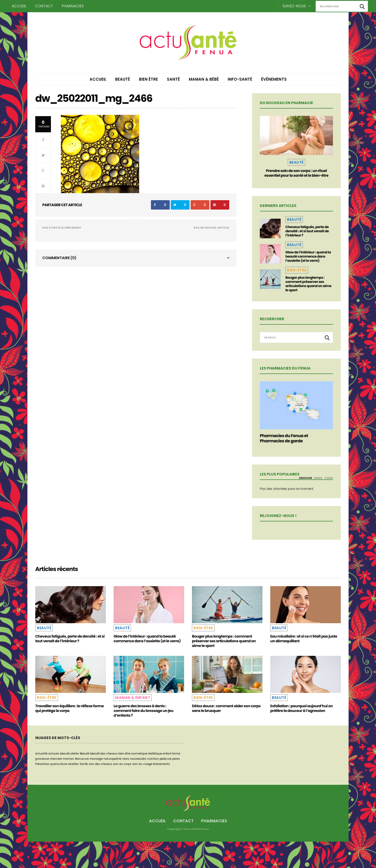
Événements (274, 79)
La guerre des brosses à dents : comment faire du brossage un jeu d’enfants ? (143, 711)
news (126, 759)
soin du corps (122, 764)
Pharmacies (73, 6)
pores (176, 759)
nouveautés (138, 759)
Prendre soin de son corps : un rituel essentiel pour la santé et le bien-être (296, 173)
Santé (173, 79)
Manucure (82, 759)
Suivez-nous (297, 6)
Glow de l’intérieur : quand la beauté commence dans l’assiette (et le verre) (308, 256)
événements (161, 764)
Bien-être (297, 270)
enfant (167, 754)
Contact (44, 6)
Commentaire (59, 258)
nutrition (153, 759)
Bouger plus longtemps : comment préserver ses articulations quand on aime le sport (308, 284)
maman (69, 759)
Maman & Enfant (133, 698)
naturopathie (112, 759)
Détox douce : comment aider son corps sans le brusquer (226, 708)
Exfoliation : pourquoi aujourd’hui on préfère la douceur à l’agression (301, 708)
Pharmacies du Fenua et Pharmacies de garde (284, 438)
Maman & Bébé (204, 79)
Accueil (19, 6)
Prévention (42, 764)
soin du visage (142, 764)
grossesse (42, 759)
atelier (75, 754)
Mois (318, 478)
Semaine (305, 478)
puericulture (59, 764)
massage (96, 759)
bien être (124, 754)
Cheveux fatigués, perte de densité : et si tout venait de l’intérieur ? (307, 231)
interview (56, 759)
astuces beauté (59, 754)
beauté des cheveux (104, 754)
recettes (73, 764)
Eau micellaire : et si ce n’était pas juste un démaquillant (304, 639)
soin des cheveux (100, 764)
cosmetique (139, 754)
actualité (41, 754)
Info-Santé (240, 79)
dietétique (155, 754)
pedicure (166, 759)
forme (176, 754)
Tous (329, 478)
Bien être (148, 79)
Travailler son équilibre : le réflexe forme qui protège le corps (69, 708)
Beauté (123, 79)
